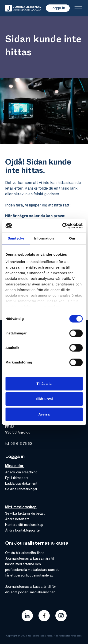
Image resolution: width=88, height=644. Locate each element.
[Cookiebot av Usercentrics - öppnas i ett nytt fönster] (63, 226)
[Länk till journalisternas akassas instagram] (61, 616)
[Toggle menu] (78, 8)
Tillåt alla (44, 384)
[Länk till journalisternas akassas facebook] (44, 616)
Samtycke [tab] (16, 238)
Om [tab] (72, 238)
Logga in (58, 8)
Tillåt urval (44, 399)
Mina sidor (14, 466)
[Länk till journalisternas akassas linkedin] (27, 616)
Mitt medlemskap (21, 507)
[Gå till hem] (23, 8)
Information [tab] (44, 238)
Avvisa (44, 414)
